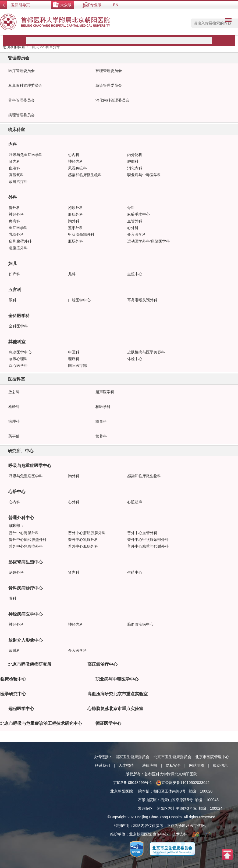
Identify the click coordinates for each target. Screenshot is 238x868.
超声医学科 (105, 392)
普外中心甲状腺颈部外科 (148, 540)
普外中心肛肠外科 (83, 546)
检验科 (14, 407)
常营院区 (145, 808)
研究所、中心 (21, 451)
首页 (35, 47)
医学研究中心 (13, 694)
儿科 (72, 274)
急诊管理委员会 (109, 86)
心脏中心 (17, 492)
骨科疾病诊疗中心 (26, 588)
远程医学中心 (21, 709)
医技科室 (16, 379)
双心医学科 (18, 366)
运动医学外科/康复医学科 (148, 241)
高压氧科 (16, 175)
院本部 (144, 791)
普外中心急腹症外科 (26, 546)
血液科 (15, 168)
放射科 (14, 392)
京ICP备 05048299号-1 (133, 783)
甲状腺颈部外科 (81, 235)
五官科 (15, 290)
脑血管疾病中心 (140, 625)
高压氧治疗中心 (102, 664)
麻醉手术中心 (138, 214)
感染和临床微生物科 (85, 175)
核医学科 (103, 407)
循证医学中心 (108, 723)
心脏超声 (135, 502)
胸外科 (74, 221)
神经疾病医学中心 (26, 614)
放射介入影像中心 (26, 640)
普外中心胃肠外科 (24, 533)
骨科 (131, 208)
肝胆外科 (76, 214)
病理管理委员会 (22, 115)
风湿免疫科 (77, 168)
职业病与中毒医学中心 (117, 679)
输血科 (101, 422)
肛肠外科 (76, 241)
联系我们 (102, 765)
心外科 (133, 228)
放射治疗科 (18, 182)
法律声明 (150, 765)
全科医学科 (19, 316)
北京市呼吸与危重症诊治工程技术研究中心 (41, 723)
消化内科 (135, 168)
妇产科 (15, 274)
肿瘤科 (133, 162)
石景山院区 (147, 800)
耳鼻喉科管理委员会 (25, 86)
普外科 (15, 208)
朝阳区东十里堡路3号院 (177, 808)
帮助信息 (220, 765)
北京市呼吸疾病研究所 (30, 664)
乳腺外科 (16, 235)
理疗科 (74, 359)
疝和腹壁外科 (20, 241)
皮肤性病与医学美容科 (146, 352)
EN (116, 5)
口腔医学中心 (79, 300)
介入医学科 (137, 235)
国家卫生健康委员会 (132, 757)
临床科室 (16, 130)
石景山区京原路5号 (177, 800)
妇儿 (13, 264)
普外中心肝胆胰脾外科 (87, 533)
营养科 (101, 436)
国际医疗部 (77, 366)
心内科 (74, 155)
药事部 (14, 436)
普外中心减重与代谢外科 (148, 546)
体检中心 (135, 359)
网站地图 (197, 765)
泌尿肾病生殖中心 (26, 562)
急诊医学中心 (20, 352)
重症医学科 (18, 228)
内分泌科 (135, 155)
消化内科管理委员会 (112, 100)
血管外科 (135, 221)
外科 (13, 197)
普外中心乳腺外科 (83, 540)
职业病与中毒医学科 (144, 175)
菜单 (227, 21)
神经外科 (16, 214)
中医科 (74, 352)
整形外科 (76, 228)
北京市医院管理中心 (212, 757)
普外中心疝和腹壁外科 (28, 540)
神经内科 (76, 162)
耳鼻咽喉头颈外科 (142, 300)
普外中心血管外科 (142, 533)
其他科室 (17, 342)
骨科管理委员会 (22, 100)
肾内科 (15, 162)
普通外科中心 (21, 518)
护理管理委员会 (109, 71)
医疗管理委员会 (22, 71)
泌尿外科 (76, 208)
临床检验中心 (13, 679)
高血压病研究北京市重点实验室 (118, 694)
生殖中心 (135, 274)
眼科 (13, 300)
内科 (13, 144)
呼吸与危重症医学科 (26, 155)
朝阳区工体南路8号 (169, 791)
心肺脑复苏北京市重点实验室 (115, 709)
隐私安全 (173, 765)
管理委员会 (19, 58)
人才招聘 (126, 765)
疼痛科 (15, 221)
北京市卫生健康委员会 (172, 757)
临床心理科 (18, 359)
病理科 (14, 422)
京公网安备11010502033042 (183, 783)
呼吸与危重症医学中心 (30, 466)
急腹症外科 (18, 248)
